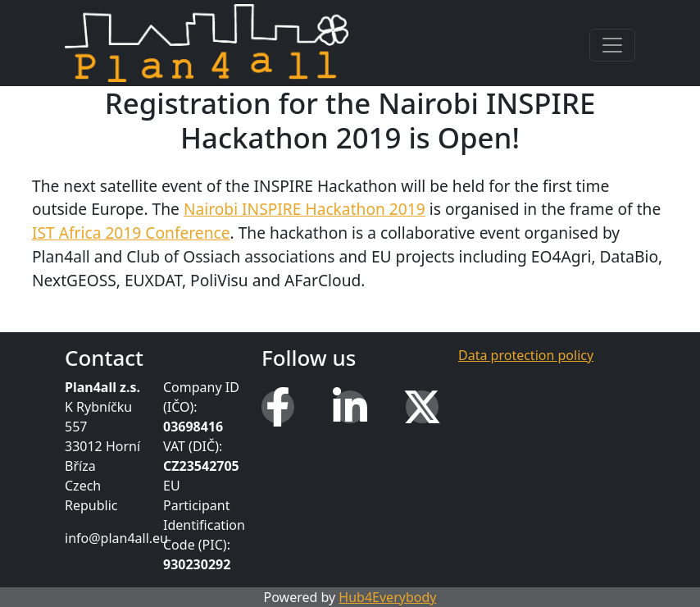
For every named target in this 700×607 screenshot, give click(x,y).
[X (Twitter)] (422, 407)
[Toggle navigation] (612, 45)
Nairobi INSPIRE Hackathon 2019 (305, 209)
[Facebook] (278, 407)
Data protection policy (526, 355)
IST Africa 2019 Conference (131, 233)
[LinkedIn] (350, 407)
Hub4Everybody (387, 597)
